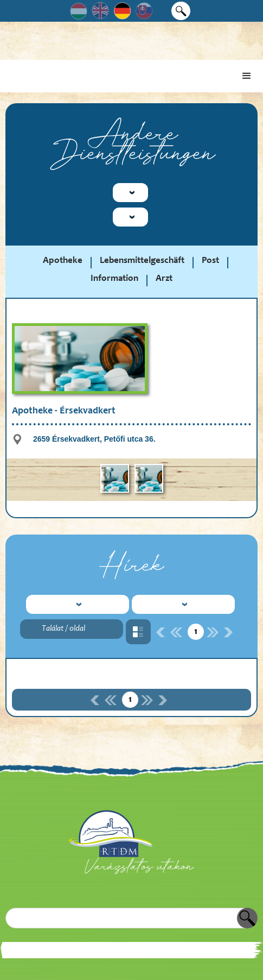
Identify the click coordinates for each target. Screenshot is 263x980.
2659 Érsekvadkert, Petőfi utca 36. (94, 439)
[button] (247, 76)
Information (114, 279)
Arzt (164, 279)
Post (210, 261)
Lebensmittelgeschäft (142, 261)
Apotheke (63, 261)
